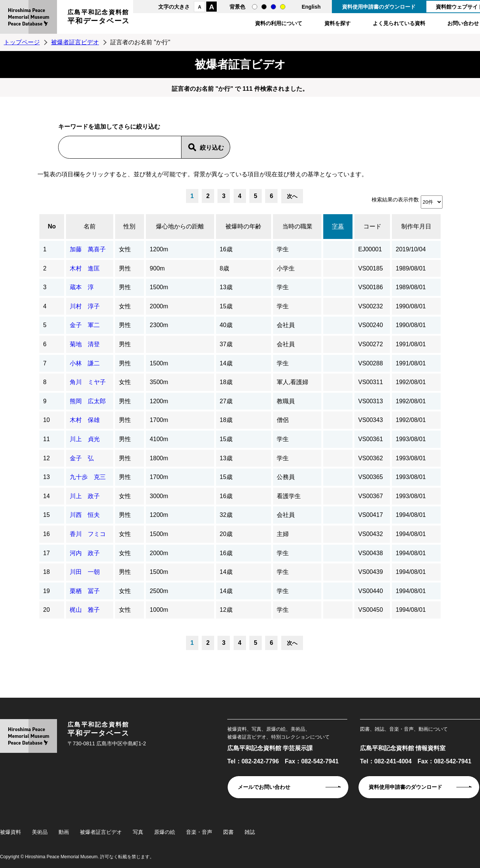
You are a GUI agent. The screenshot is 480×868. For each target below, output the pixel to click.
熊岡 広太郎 (88, 401)
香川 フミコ (88, 534)
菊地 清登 (85, 344)
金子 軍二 (85, 325)
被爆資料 (10, 832)
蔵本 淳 (82, 287)
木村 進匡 (85, 268)
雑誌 (250, 832)
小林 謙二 (85, 363)
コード (372, 226)
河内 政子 (85, 553)
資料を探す (337, 23)
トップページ (22, 42)
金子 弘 (82, 458)
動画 (64, 832)
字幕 (338, 226)
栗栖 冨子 (85, 591)
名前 (90, 226)
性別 (129, 226)
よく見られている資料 (399, 23)
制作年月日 (416, 226)
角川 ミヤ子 (88, 382)
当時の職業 (297, 226)
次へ (292, 196)
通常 (255, 7)
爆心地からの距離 (180, 226)
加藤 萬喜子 (88, 249)
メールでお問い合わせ (264, 787)
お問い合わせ (463, 23)
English (311, 7)
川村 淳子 (85, 306)
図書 (228, 832)
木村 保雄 (85, 420)
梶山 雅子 (85, 610)
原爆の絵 (165, 832)
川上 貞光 (85, 439)
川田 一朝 (85, 572)
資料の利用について (279, 23)
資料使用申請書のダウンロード (379, 7)
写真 (138, 832)
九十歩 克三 (88, 477)
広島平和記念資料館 (99, 18)
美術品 (40, 832)
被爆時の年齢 (243, 226)
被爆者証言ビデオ (75, 42)
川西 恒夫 (85, 515)
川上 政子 (85, 496)
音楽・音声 (199, 832)
